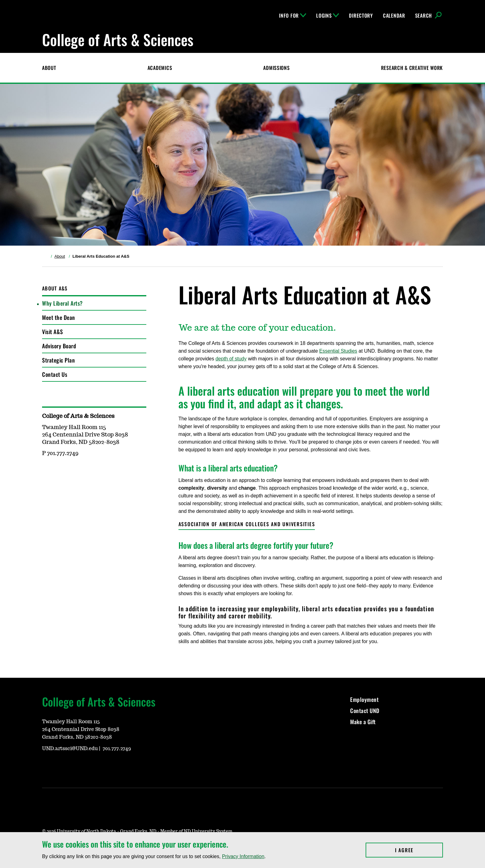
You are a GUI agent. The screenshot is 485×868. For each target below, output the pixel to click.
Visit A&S (53, 332)
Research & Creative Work (412, 68)
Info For (293, 15)
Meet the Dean (59, 317)
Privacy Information (243, 856)
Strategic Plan (58, 360)
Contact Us (55, 374)
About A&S (55, 288)
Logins (328, 15)
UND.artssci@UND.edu (70, 749)
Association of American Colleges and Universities (247, 524)
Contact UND (365, 711)
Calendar (394, 15)
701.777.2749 (117, 749)
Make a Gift (363, 722)
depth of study (231, 359)
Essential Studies (338, 351)
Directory (361, 15)
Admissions (276, 68)
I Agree (419, 850)
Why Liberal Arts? (62, 303)
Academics (160, 68)
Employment (364, 699)
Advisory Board (59, 346)
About (49, 68)
